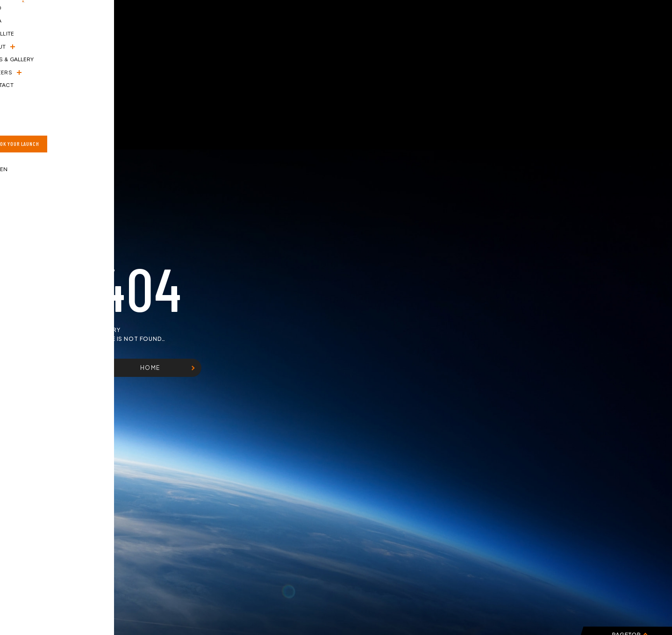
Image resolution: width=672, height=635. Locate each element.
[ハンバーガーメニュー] (22, 29)
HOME (150, 368)
